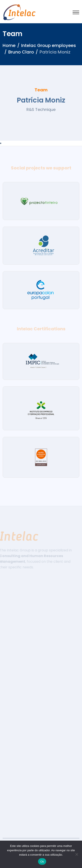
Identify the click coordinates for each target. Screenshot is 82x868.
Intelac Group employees (49, 45)
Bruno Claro (21, 52)
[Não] (77, 854)
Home (9, 45)
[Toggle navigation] (76, 12)
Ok (42, 862)
